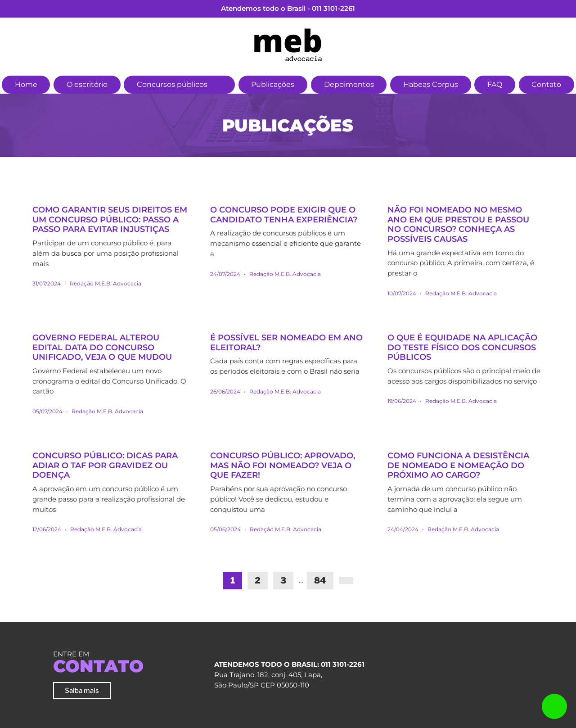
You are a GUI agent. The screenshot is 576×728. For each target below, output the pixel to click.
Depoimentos (349, 84)
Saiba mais (82, 690)
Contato (546, 84)
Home (26, 84)
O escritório (87, 84)
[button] (222, 83)
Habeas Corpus (431, 84)
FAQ (495, 84)
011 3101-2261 (333, 8)
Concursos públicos (172, 84)
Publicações (273, 84)
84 (320, 581)
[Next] (346, 580)
